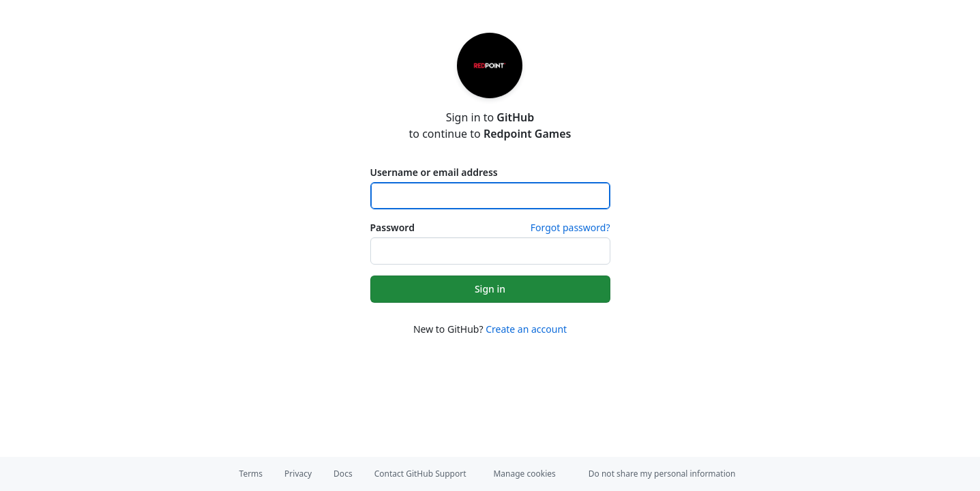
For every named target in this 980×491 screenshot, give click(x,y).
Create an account (526, 329)
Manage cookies (524, 474)
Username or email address (434, 172)
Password (392, 227)
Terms (251, 474)
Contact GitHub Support (420, 474)
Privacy (298, 474)
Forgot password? (570, 227)
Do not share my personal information (662, 474)
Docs (343, 474)
